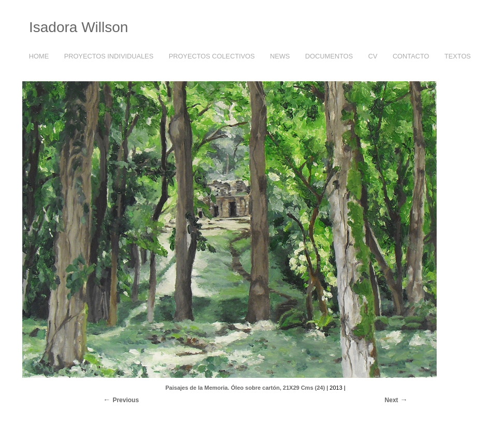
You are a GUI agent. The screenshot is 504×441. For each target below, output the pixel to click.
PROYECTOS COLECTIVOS (209, 57)
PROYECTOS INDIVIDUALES (106, 57)
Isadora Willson (78, 27)
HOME (39, 56)
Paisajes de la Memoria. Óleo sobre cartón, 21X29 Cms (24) (245, 388)
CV (373, 56)
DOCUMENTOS (329, 56)
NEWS (280, 56)
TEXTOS (455, 57)
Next (392, 400)
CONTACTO (411, 56)
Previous (126, 400)
